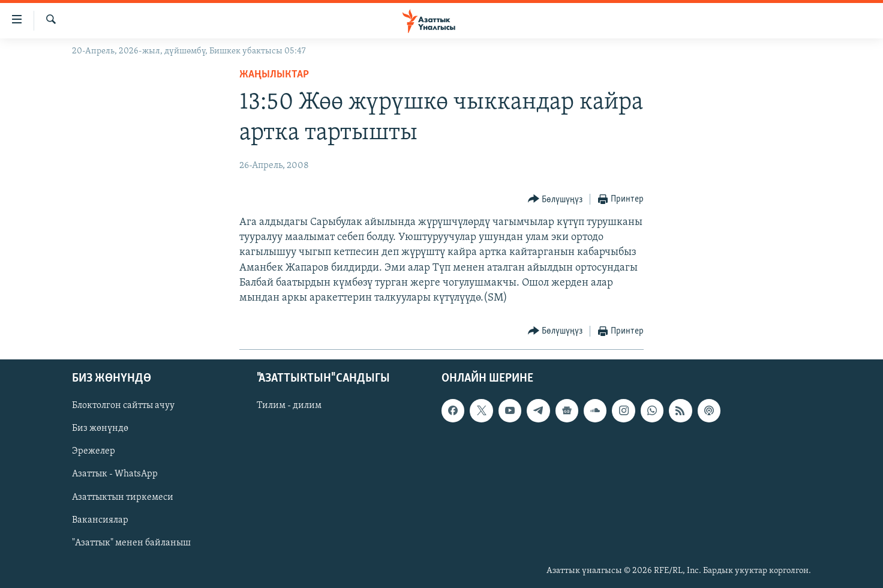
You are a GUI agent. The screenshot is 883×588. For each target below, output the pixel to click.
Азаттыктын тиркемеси (123, 497)
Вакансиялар (100, 520)
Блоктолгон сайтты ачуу (123, 406)
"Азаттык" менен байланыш (131, 543)
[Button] (555, 199)
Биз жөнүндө (100, 429)
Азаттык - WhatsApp (115, 475)
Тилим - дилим (289, 406)
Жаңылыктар (274, 75)
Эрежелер (94, 452)
